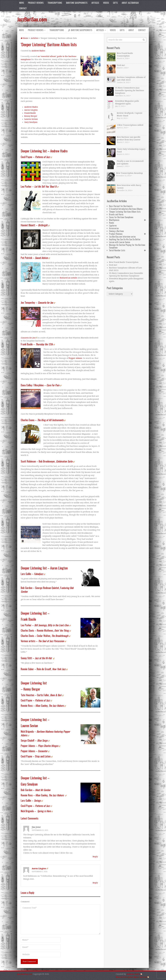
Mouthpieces (114, 220)
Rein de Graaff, (52, 669)
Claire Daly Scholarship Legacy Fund (131, 150)
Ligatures (113, 225)
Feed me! (121, 65)
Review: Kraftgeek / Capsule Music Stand (130, 114)
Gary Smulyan (31, 122)
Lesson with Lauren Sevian (120, 242)
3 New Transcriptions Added (130, 125)
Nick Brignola (28, 731)
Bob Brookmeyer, (57, 461)
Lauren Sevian (31, 119)
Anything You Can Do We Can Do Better (125, 239)
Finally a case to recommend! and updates (130, 162)
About (131, 30)
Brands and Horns (116, 214)
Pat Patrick (26, 258)
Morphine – (48, 385)
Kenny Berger (31, 116)
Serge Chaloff (28, 740)
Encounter (44, 751)
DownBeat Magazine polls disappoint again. (127, 102)
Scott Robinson (28, 461)
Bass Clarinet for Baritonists (121, 206)
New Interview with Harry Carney (129, 187)
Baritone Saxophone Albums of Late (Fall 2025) (131, 79)
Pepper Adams (75, 358)
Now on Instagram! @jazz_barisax (132, 977)
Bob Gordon (26, 588)
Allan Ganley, (51, 706)
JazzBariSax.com (32, 19)
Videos (106, 3)
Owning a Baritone (116, 231)
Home (25, 38)
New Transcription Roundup (129, 173)
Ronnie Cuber (27, 669)
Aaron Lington (31, 110)
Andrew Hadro (38, 51)
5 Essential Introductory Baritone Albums (126, 209)
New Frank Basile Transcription (125, 55)
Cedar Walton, (54, 636)
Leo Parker (26, 186)
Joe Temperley (28, 302)
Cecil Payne (26, 157)
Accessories (114, 228)
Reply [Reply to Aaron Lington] (95, 883)
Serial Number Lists (117, 250)
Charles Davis (27, 630)
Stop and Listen (44, 756)
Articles (95, 3)
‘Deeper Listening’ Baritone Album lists (125, 212)
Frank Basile (30, 113)
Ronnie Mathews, (54, 630)
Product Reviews (36, 3)
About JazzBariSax (130, 3)
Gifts (115, 3)
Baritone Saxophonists (77, 3)
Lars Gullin (26, 574)
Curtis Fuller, (50, 695)
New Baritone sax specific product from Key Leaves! (129, 138)
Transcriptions (55, 3)
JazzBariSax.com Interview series (122, 237)
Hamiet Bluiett (28, 225)
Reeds (112, 223)
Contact (23, 8)
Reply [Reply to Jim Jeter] (95, 857)
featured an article (68, 278)
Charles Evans (28, 420)
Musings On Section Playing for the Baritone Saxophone (127, 246)
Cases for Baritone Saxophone (121, 217)
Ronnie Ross (27, 706)
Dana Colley (26, 385)
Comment (25, 902)
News (22, 3)
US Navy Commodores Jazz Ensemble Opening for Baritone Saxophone (130, 90)
